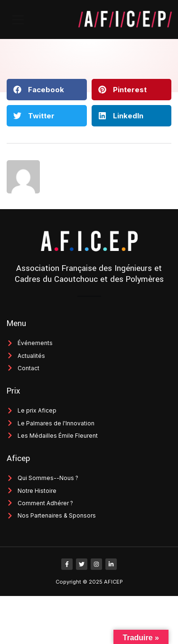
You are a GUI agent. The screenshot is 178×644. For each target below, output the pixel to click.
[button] (18, 19)
